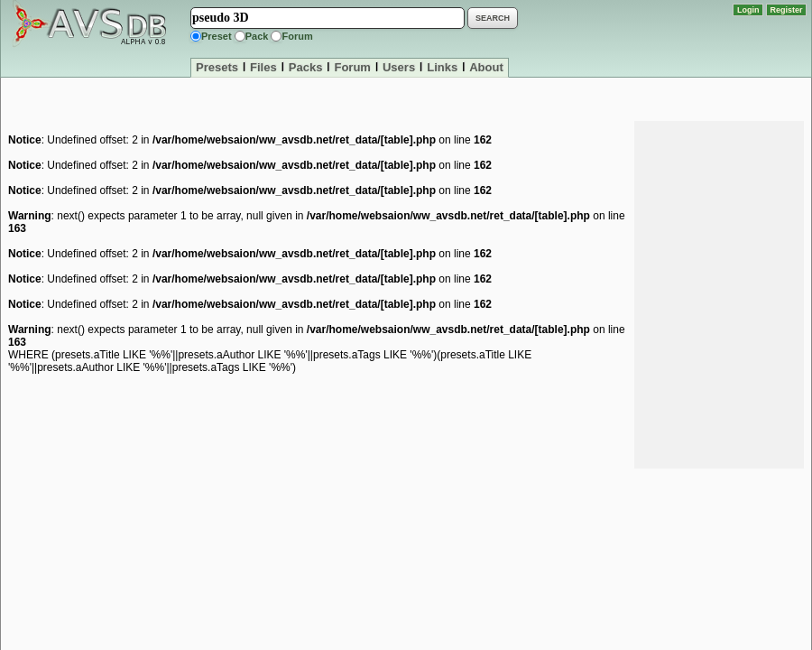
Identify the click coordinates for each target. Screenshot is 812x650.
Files (263, 67)
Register (786, 10)
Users (399, 67)
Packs (306, 67)
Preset (217, 36)
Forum (297, 36)
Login (748, 10)
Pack (257, 36)
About (486, 67)
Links (442, 67)
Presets (217, 67)
